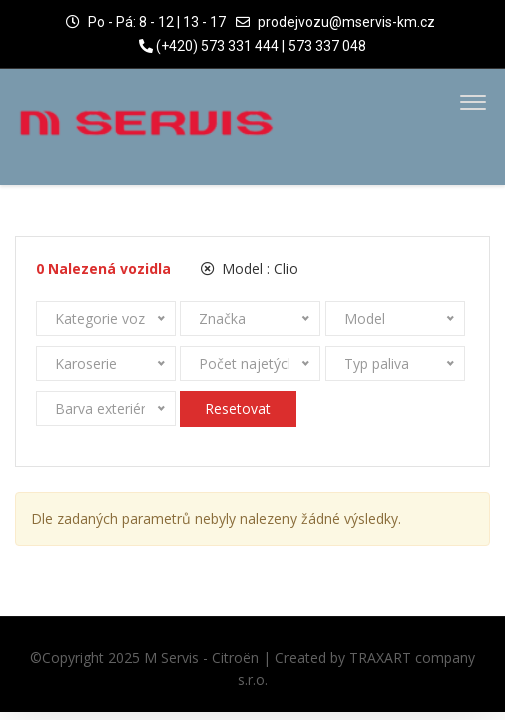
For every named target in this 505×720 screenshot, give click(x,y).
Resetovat (238, 408)
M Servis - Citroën (201, 657)
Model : (249, 268)
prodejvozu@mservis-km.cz (346, 22)
